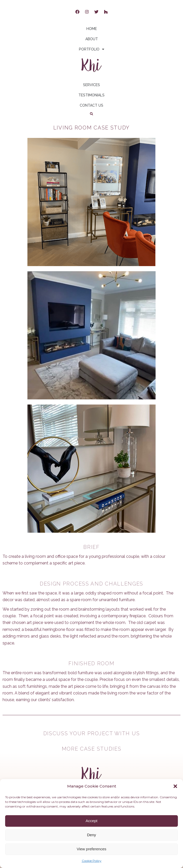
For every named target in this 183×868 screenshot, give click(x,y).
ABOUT (92, 39)
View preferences (91, 849)
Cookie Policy (92, 861)
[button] (175, 786)
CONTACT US (91, 105)
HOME (92, 29)
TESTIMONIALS (91, 95)
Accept (91, 821)
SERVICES (91, 85)
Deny (91, 835)
